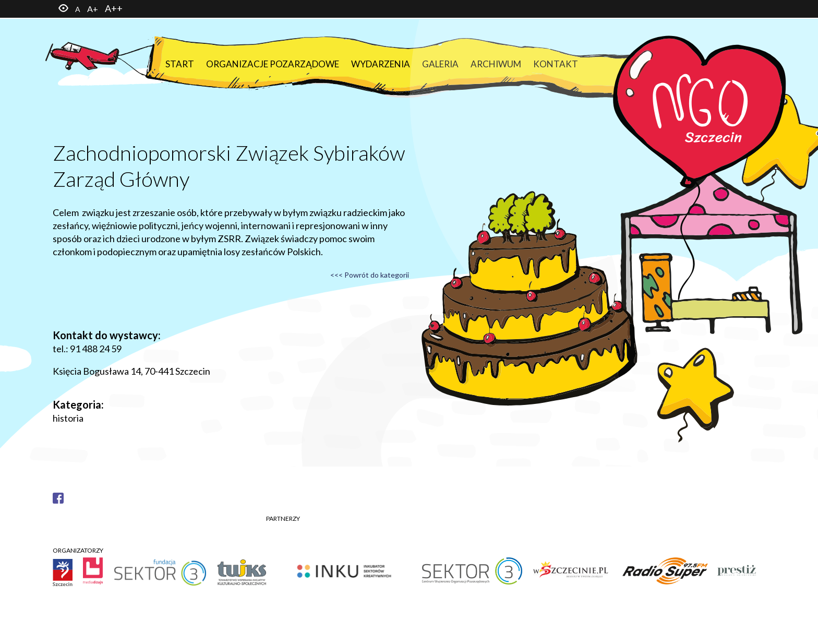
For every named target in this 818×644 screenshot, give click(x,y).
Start (180, 64)
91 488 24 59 (96, 349)
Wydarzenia (381, 64)
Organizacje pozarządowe (273, 64)
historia (68, 418)
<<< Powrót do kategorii (370, 275)
